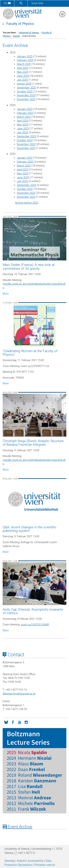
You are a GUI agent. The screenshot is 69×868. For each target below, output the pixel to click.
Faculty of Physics (20, 24)
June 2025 (23, 76)
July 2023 (22, 132)
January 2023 (25, 109)
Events (16, 36)
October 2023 (25, 140)
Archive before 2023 (27, 203)
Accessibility (36, 861)
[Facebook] (13, 722)
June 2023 (23, 129)
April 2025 (23, 68)
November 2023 (26, 144)
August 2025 (24, 84)
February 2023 (25, 113)
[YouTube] (20, 722)
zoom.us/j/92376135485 (35, 625)
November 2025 (26, 95)
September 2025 (26, 88)
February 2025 (25, 60)
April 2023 (23, 121)
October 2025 (25, 92)
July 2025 (22, 80)
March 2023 (24, 117)
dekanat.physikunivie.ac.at (19, 694)
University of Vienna (29, 33)
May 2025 (23, 72)
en (7, 3)
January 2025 (25, 56)
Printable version (45, 865)
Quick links (37, 3)
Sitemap (10, 861)
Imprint (21, 861)
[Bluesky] (6, 722)
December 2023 (26, 148)
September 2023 (26, 136)
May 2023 (23, 125)
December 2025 (26, 99)
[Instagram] (26, 722)
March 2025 (24, 64)
